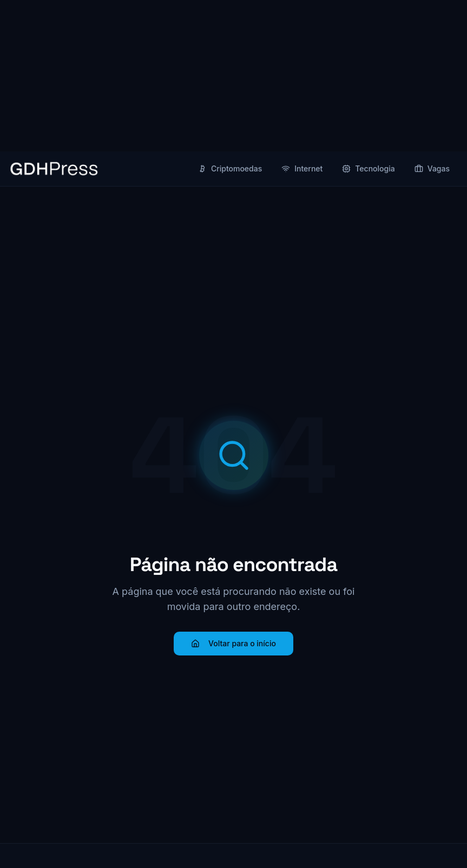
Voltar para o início (233, 643)
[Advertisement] (233, 76)
